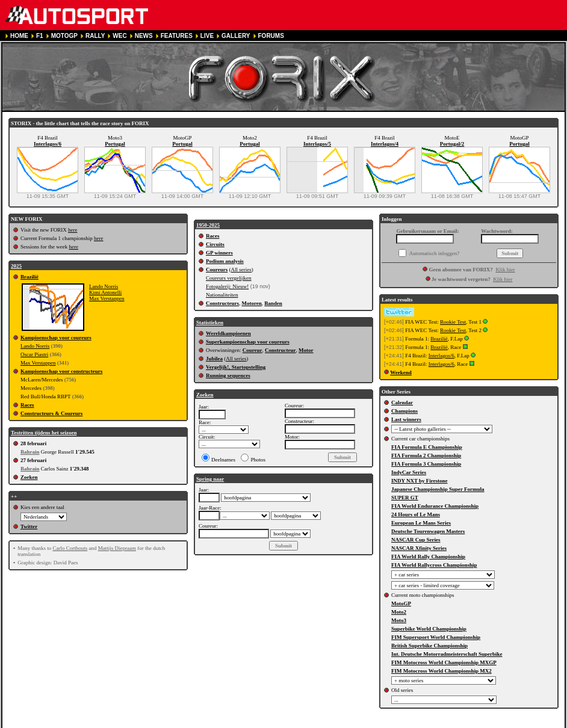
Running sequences (228, 375)
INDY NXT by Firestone (420, 481)
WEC (119, 36)
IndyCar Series (409, 472)
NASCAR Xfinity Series (419, 548)
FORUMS (271, 36)
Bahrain (30, 452)
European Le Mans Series (421, 523)
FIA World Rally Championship (428, 557)
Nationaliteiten (222, 295)
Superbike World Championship (429, 629)
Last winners (406, 419)
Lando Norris (104, 286)
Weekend (401, 372)
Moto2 (399, 612)
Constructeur (280, 350)
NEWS (144, 36)
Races (27, 405)
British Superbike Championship (429, 646)
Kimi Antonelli (105, 292)
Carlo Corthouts (70, 548)
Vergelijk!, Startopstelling (236, 367)
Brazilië (29, 277)
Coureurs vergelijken (229, 278)
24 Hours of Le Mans (416, 514)
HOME (19, 36)
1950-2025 (208, 225)
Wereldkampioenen (228, 333)
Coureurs (217, 270)
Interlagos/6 (48, 144)
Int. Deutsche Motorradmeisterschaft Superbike (447, 654)
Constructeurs (222, 303)
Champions (404, 411)
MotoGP (401, 603)
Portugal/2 (452, 144)
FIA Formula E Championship (427, 447)
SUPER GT (405, 498)
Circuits (215, 244)
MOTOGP (64, 36)
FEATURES (177, 36)
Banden (273, 303)
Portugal (115, 144)
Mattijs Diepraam (117, 548)
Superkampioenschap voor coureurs (248, 342)
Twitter (29, 526)
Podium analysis (225, 261)
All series (241, 270)
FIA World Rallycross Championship (434, 565)
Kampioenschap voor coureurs (56, 338)
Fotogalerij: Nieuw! (227, 286)
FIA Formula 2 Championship (426, 455)
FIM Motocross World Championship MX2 (442, 671)
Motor (306, 350)
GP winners (219, 253)
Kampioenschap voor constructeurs (61, 371)
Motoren (252, 303)
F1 (40, 36)
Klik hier (505, 270)
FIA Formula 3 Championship (426, 464)
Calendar (402, 403)
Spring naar (210, 479)
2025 (16, 266)
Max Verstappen (107, 298)
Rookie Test (453, 322)
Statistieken (210, 322)
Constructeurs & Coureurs (51, 413)
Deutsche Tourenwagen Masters (428, 531)
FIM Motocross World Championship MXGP (444, 662)
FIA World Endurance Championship (435, 506)
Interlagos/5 (317, 144)
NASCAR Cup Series (416, 540)
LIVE (207, 36)
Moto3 (399, 620)
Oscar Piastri (34, 354)
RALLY (95, 36)
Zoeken (29, 477)
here (73, 230)
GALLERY (236, 36)
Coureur (253, 350)
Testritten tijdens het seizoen (44, 433)
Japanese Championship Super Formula (438, 489)
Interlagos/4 (385, 144)
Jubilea (214, 359)
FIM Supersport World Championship (436, 637)
